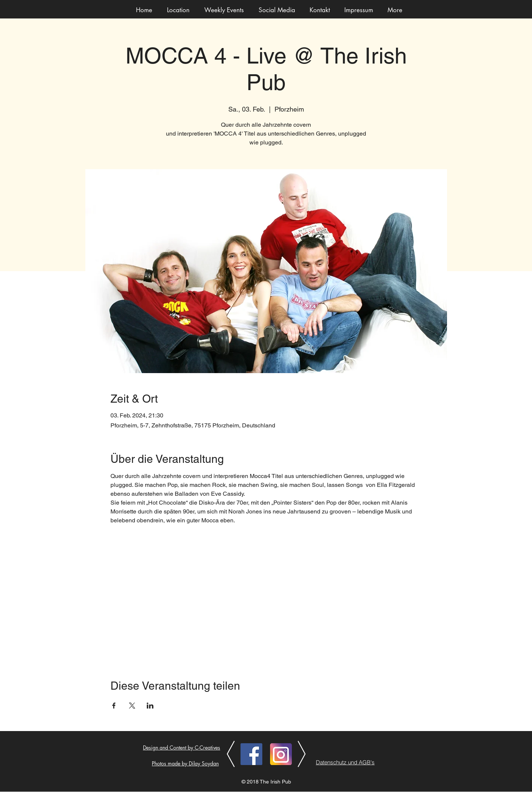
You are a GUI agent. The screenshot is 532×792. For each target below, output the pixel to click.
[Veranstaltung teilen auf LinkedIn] (150, 706)
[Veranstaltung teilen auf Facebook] (114, 706)
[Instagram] (281, 754)
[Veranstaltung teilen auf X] (132, 706)
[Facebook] (251, 754)
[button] (224, 10)
